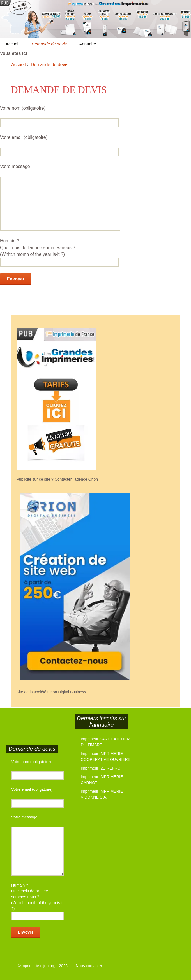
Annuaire (88, 44)
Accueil (12, 44)
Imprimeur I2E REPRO (101, 768)
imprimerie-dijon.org (38, 966)
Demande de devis (49, 44)
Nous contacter (89, 966)
